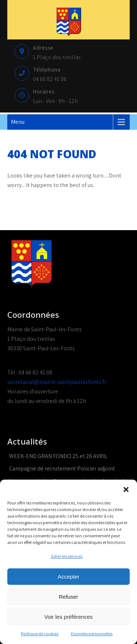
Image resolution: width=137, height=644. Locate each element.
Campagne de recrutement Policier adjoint (62, 468)
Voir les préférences (68, 617)
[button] (126, 489)
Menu (18, 122)
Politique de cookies (40, 634)
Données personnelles (92, 634)
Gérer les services (67, 556)
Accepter (68, 577)
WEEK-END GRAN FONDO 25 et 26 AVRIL (58, 456)
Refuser (68, 597)
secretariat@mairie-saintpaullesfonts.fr (57, 382)
